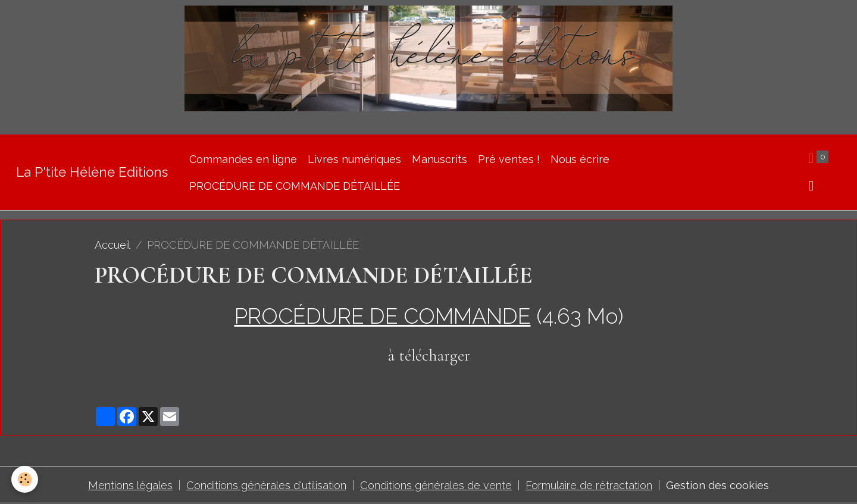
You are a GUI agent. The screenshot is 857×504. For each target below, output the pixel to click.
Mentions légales (130, 485)
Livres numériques (354, 159)
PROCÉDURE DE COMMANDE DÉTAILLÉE (295, 186)
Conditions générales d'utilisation (266, 485)
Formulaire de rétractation (589, 485)
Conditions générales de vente (436, 485)
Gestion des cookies (717, 485)
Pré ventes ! (509, 159)
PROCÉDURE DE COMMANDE (383, 316)
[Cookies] (25, 479)
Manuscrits (440, 159)
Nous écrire (580, 159)
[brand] (92, 172)
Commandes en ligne (243, 159)
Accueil (112, 245)
